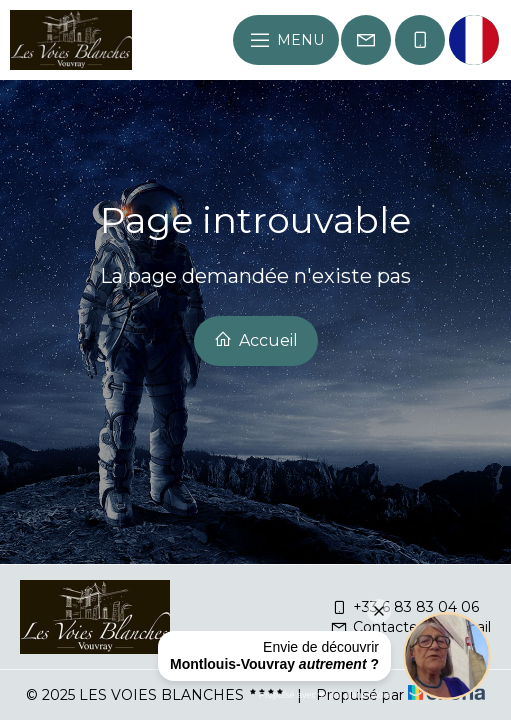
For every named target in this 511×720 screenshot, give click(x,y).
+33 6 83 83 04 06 (404, 607)
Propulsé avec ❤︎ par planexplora (325, 695)
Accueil (256, 340)
